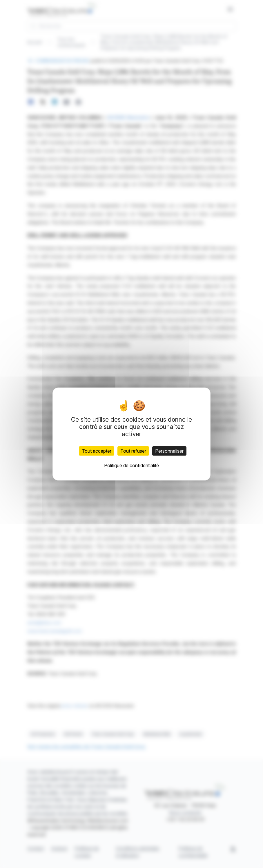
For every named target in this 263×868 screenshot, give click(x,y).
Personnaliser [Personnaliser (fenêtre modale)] (169, 451)
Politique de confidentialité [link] (131, 465)
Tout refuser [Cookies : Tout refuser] (133, 451)
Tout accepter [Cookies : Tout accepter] (97, 451)
